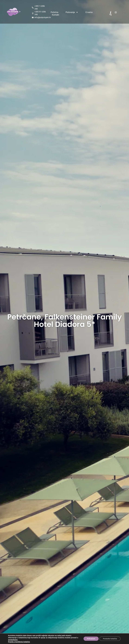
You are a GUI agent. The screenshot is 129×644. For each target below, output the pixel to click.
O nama (89, 12)
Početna (54, 12)
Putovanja (72, 12)
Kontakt (56, 15)
